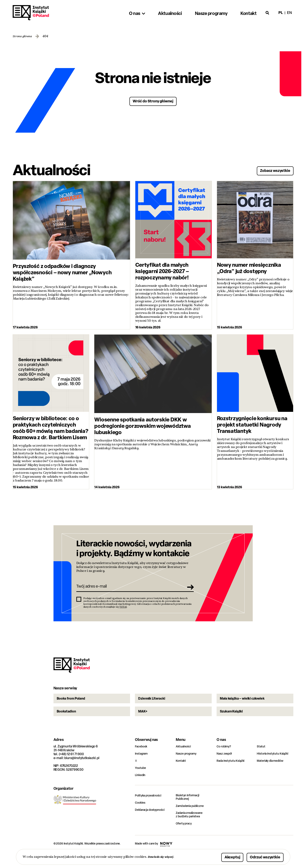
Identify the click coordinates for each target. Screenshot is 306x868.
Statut (261, 760)
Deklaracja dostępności (152, 823)
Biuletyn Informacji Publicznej (189, 811)
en (289, 13)
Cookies (141, 816)
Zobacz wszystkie (270, 169)
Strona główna (24, 36)
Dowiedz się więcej (162, 857)
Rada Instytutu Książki (232, 774)
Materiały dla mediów (272, 774)
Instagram (142, 767)
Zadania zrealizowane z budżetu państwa (192, 829)
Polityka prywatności (150, 809)
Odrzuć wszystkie (260, 856)
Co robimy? (225, 760)
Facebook (142, 760)
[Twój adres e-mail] (129, 589)
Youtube (141, 781)
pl (280, 13)
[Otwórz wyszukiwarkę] (267, 13)
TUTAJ (123, 611)
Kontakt (181, 774)
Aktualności (184, 760)
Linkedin (141, 788)
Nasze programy (188, 767)
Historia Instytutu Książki (275, 767)
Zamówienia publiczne (192, 820)
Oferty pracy (185, 838)
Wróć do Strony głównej (153, 101)
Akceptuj (220, 856)
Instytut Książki (31, 13)
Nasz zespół (225, 767)
